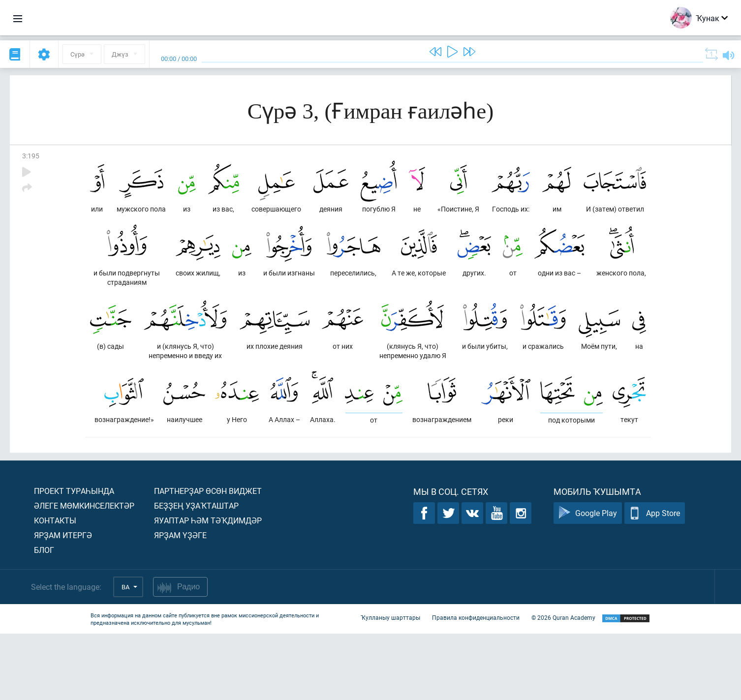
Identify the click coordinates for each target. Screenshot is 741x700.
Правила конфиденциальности (476, 684)
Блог (44, 616)
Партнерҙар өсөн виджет (208, 557)
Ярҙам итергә (63, 601)
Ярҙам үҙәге (180, 601)
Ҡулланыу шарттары (390, 684)
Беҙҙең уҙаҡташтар (196, 572)
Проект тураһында (74, 557)
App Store (655, 580)
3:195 (31, 156)
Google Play (588, 580)
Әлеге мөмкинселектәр (84, 572)
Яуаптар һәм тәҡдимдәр (208, 587)
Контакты (55, 587)
